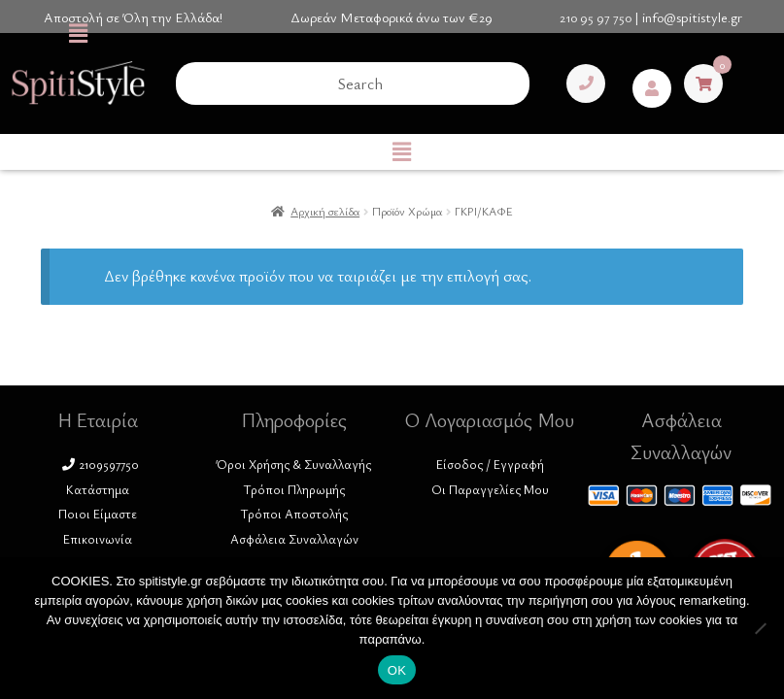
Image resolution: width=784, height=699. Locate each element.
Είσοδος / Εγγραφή (490, 464)
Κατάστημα (98, 489)
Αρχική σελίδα (325, 211)
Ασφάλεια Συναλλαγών (294, 539)
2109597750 (101, 464)
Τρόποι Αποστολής (294, 514)
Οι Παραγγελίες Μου (490, 489)
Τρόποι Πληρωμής (294, 489)
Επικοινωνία (98, 539)
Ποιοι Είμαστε (98, 514)
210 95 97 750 (596, 17)
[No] (760, 628)
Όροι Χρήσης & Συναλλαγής (294, 464)
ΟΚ (397, 670)
